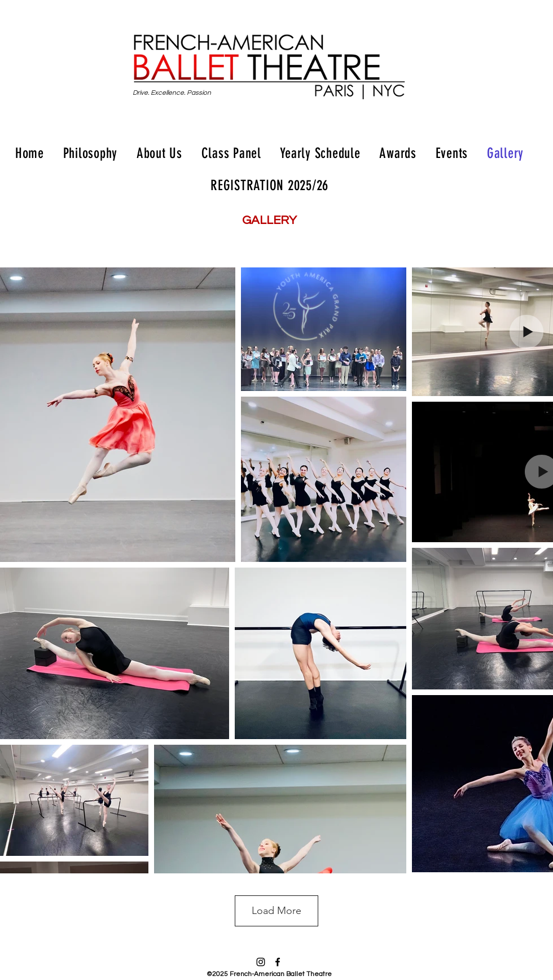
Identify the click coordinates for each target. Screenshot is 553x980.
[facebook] (278, 962)
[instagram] (261, 962)
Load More (276, 911)
